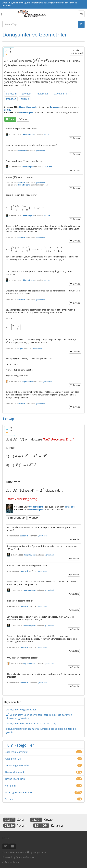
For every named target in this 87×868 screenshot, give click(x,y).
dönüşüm (11, 94)
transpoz (11, 99)
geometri (27, 94)
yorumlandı (48, 134)
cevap (11, 119)
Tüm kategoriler (20, 745)
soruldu (8, 110)
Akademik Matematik (17, 752)
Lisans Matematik (28, 107)
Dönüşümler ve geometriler (21, 710)
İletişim (6, 838)
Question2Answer (26, 857)
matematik (43, 94)
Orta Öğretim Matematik (19, 792)
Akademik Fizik (13, 759)
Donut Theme (10, 852)
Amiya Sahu (39, 852)
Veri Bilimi (11, 786)
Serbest (9, 799)
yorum (24, 119)
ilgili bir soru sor (17, 518)
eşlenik (25, 99)
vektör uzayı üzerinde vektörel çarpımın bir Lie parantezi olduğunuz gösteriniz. (39, 716)
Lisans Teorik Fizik (15, 779)
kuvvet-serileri (61, 94)
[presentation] (11, 61)
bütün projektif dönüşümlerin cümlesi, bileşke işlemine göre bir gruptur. (41, 730)
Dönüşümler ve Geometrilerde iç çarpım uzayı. (32, 723)
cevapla (77, 138)
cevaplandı (70, 507)
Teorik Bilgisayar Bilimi (18, 765)
